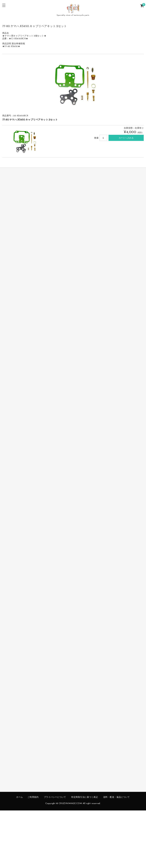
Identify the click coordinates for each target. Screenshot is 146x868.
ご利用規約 (33, 797)
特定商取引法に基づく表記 (85, 797)
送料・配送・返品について (116, 797)
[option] (73, 83)
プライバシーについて (55, 797)
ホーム (20, 797)
